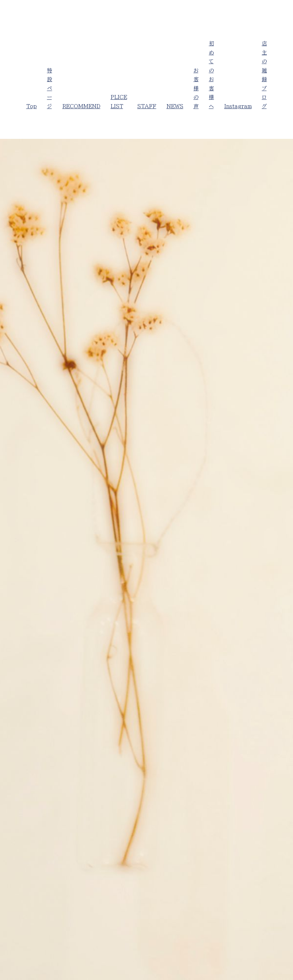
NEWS (175, 106)
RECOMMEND (81, 106)
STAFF (147, 106)
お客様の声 (196, 88)
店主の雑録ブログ (265, 75)
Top (32, 106)
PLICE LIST (119, 102)
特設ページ (50, 88)
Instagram (238, 106)
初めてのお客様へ (212, 75)
